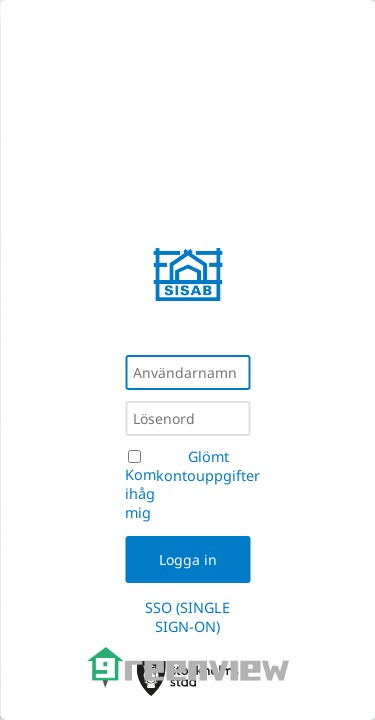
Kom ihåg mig (140, 493)
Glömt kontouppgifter (208, 466)
